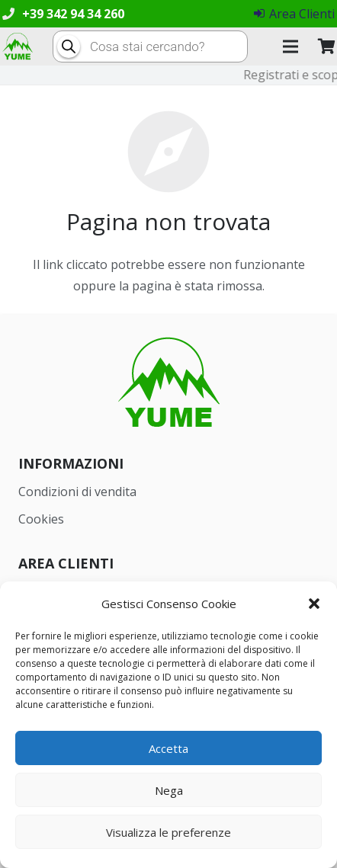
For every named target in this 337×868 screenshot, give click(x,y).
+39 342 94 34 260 (73, 14)
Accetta (168, 748)
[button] (314, 604)
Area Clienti (294, 14)
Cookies (41, 519)
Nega (169, 790)
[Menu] (290, 46)
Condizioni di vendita (77, 492)
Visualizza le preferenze (168, 832)
